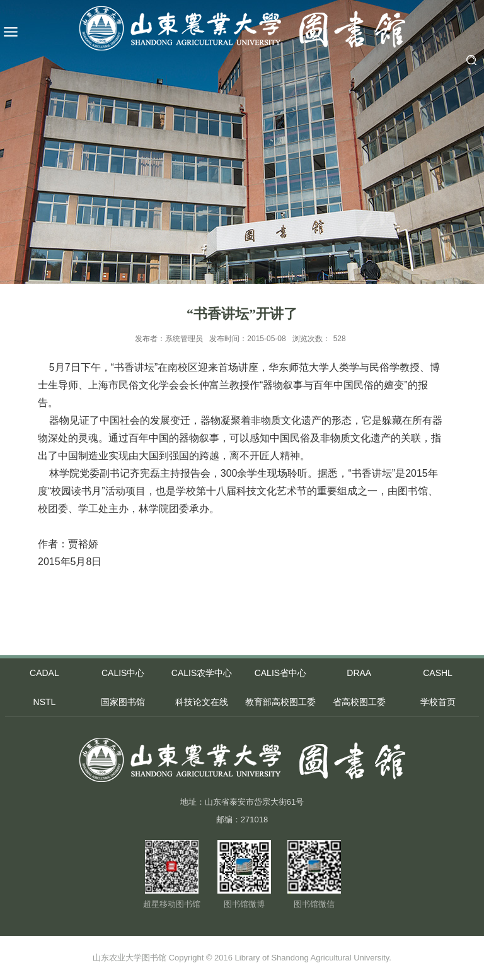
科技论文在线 (202, 702)
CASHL (438, 673)
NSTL (45, 702)
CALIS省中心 (280, 673)
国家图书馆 (123, 702)
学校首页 (438, 702)
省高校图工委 (359, 702)
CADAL (44, 673)
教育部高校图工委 (280, 702)
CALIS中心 (123, 673)
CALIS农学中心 (202, 673)
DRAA (359, 673)
